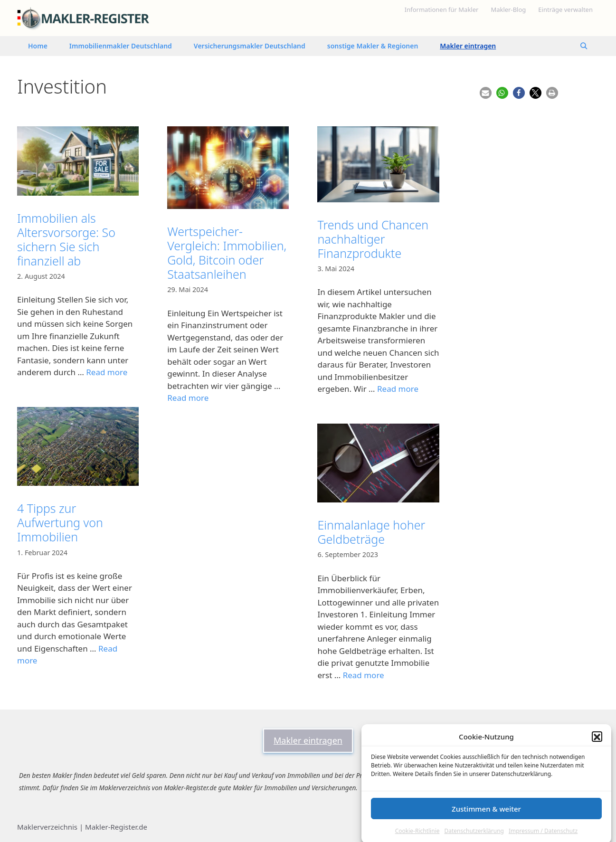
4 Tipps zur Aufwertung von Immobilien (60, 522)
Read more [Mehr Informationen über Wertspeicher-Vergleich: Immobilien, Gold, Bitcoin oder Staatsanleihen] (188, 398)
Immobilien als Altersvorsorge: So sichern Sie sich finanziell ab (66, 239)
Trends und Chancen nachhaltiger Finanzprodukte (373, 239)
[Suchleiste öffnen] (584, 46)
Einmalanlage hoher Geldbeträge (371, 532)
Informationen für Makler (442, 9)
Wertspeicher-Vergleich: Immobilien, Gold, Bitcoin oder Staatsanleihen (227, 253)
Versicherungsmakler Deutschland (250, 46)
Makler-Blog (508, 9)
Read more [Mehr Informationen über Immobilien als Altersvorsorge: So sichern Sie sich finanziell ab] (107, 372)
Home (38, 46)
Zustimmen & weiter (486, 822)
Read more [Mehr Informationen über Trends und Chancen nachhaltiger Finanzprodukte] (398, 389)
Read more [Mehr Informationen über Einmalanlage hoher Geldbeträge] (364, 675)
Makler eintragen (468, 46)
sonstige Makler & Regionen (373, 46)
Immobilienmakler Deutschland (121, 46)
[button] (597, 749)
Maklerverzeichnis (47, 827)
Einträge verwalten (565, 9)
